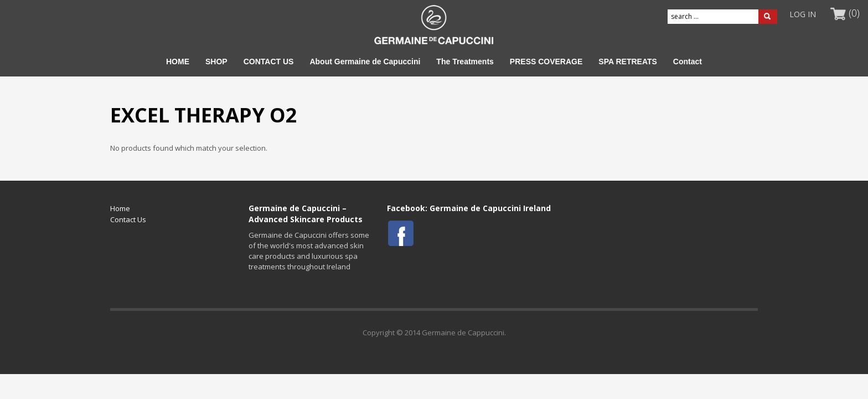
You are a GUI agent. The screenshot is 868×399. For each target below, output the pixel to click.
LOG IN (803, 14)
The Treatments (465, 62)
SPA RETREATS (628, 62)
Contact (688, 62)
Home (120, 208)
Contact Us (128, 219)
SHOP (216, 62)
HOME (178, 62)
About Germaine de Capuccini (365, 62)
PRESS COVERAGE (546, 62)
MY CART (838, 14)
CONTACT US (269, 62)
